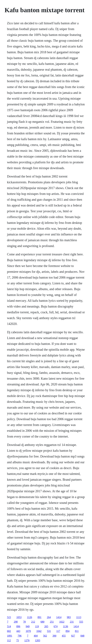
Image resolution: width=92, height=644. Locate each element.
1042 (39, 631)
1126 (30, 617)
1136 (65, 626)
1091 (10, 636)
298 (16, 622)
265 (46, 626)
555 (81, 622)
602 (9, 631)
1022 (62, 622)
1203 (38, 640)
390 (54, 636)
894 (68, 631)
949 (28, 626)
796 (20, 636)
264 (49, 617)
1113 (79, 617)
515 (9, 617)
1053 (19, 617)
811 (77, 631)
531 (49, 631)
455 (64, 636)
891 (39, 617)
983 (69, 617)
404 (36, 636)
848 (82, 636)
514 (9, 626)
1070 (28, 631)
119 (37, 626)
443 (18, 631)
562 (45, 636)
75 (18, 640)
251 (52, 622)
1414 (59, 617)
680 (43, 622)
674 (56, 626)
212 (33, 622)
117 (58, 631)
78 (24, 622)
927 (73, 636)
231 (72, 622)
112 (9, 640)
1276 (27, 640)
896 (18, 626)
